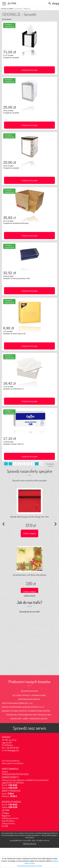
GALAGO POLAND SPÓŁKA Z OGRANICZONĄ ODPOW (26, 711)
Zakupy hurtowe (8, 823)
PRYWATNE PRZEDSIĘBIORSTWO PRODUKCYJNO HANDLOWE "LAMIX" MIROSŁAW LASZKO (29, 717)
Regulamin (6, 816)
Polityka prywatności (10, 818)
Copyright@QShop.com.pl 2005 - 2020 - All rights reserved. (29, 840)
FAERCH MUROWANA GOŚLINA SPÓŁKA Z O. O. (23, 707)
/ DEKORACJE (18, 9)
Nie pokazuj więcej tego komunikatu (30, 866)
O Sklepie (5, 813)
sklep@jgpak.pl (13, 750)
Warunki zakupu (8, 821)
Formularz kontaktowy (11, 761)
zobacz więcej (30, 595)
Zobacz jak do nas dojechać (13, 763)
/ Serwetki (26, 9)
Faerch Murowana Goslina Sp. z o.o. (17, 703)
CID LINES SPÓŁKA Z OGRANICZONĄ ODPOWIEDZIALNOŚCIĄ (29, 697)
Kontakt (5, 826)
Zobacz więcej (29, 533)
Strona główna (7, 9)
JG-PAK (12, 3)
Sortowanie (7, 19)
